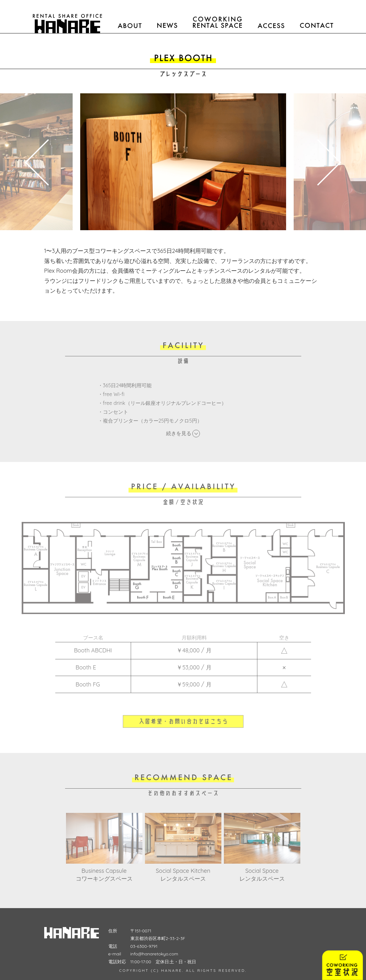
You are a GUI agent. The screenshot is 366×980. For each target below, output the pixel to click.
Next (327, 162)
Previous (39, 162)
